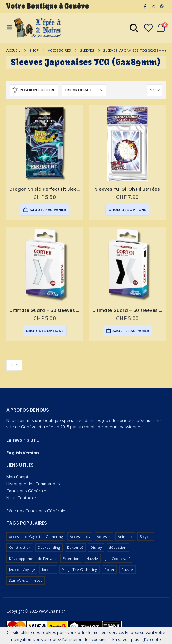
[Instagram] (153, 6)
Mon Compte (19, 477)
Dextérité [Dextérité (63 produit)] (75, 547)
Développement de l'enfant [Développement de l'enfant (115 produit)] (32, 558)
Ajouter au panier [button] (48, 210)
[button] (34, 90)
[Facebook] (145, 6)
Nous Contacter (21, 498)
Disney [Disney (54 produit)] (96, 547)
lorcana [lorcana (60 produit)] (48, 570)
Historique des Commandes (33, 484)
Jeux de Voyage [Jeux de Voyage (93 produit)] (22, 570)
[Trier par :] (84, 90)
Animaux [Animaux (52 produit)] (125, 537)
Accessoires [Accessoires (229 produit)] (80, 537)
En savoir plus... (23, 440)
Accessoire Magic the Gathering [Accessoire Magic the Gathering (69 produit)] (36, 537)
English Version (23, 453)
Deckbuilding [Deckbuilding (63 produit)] (49, 547)
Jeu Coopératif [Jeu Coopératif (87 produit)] (118, 558)
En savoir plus (126, 639)
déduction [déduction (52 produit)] (118, 547)
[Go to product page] (45, 144)
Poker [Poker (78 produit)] (109, 570)
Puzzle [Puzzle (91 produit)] (127, 570)
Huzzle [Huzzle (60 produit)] (92, 558)
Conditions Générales (27, 491)
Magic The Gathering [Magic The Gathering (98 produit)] (79, 570)
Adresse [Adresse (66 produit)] (104, 537)
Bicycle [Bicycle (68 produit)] (146, 537)
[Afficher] (155, 90)
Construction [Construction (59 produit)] (20, 547)
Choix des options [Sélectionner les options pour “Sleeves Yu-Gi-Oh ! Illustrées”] (127, 210)
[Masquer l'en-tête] (37, 28)
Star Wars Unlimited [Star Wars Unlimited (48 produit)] (26, 580)
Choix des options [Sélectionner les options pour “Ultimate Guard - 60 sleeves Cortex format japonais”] (45, 331)
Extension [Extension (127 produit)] (71, 558)
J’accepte (152, 639)
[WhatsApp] (162, 6)
